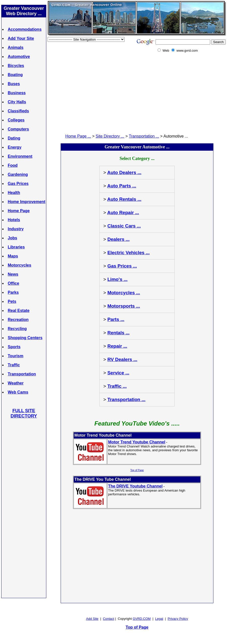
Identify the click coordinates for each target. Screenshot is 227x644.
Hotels (14, 220)
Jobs (12, 238)
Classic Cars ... (124, 226)
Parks (13, 292)
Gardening (18, 174)
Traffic (14, 365)
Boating (15, 75)
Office (13, 283)
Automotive (19, 57)
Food (13, 165)
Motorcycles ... (124, 293)
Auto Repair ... (123, 213)
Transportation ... (144, 136)
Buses (14, 84)
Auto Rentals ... (124, 199)
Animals (16, 47)
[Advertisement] (24, 508)
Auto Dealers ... (124, 172)
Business (17, 93)
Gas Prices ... (122, 266)
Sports (14, 347)
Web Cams (18, 392)
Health (14, 193)
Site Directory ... (110, 136)
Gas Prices (18, 184)
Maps (13, 256)
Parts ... (116, 319)
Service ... (118, 373)
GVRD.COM (142, 619)
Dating (14, 138)
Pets (12, 301)
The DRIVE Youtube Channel (135, 486)
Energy (15, 147)
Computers (18, 129)
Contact (109, 619)
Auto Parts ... (122, 186)
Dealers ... (119, 239)
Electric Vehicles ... (129, 253)
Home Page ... (78, 136)
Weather (16, 383)
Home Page (19, 211)
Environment (20, 156)
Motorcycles (20, 265)
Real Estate (19, 311)
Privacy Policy (178, 619)
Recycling (17, 329)
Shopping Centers (25, 338)
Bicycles (16, 66)
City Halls (17, 102)
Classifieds (18, 111)
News (13, 274)
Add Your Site (21, 38)
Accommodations (25, 29)
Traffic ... (117, 386)
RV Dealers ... (122, 359)
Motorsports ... (124, 306)
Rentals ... (119, 333)
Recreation (18, 320)
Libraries (16, 247)
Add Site (92, 619)
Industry (16, 229)
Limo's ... (118, 279)
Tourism (16, 356)
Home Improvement (27, 202)
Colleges (16, 120)
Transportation (22, 374)
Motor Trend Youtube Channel (137, 442)
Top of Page (137, 470)
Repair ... (117, 346)
